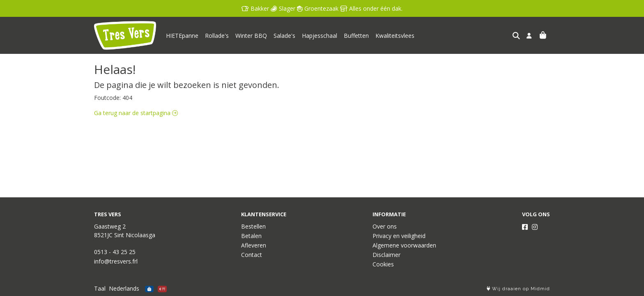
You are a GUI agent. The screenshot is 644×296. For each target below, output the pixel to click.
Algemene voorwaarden (404, 245)
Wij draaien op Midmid (518, 289)
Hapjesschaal (320, 36)
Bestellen (253, 226)
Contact (252, 255)
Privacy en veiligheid (399, 236)
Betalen (251, 236)
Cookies (383, 264)
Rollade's (217, 36)
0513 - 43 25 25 (115, 252)
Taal (100, 288)
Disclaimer (386, 255)
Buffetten (356, 36)
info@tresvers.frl (116, 261)
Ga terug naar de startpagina (136, 113)
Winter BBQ (251, 36)
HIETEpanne (182, 36)
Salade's (284, 36)
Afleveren (254, 245)
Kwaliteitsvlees (395, 36)
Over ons (385, 226)
